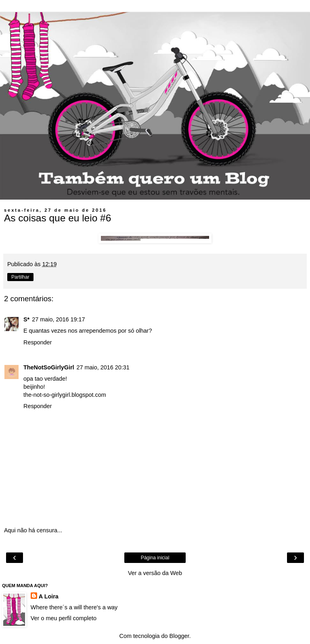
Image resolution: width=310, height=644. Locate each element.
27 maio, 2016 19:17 (58, 319)
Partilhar (20, 277)
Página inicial (155, 558)
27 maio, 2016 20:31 (103, 367)
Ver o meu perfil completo (64, 618)
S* (26, 319)
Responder (38, 342)
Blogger (179, 636)
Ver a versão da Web (155, 573)
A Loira (49, 596)
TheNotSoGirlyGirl (49, 367)
